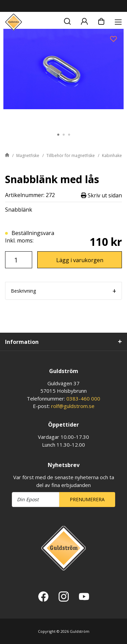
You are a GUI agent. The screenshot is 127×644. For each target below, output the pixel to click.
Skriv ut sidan (101, 195)
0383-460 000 (83, 398)
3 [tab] (69, 135)
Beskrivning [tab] (23, 291)
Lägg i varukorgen (80, 260)
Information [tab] (22, 342)
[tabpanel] (63, 77)
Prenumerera (87, 499)
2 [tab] (64, 135)
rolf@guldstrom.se (73, 406)
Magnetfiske (28, 155)
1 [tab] (58, 135)
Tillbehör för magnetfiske (71, 155)
